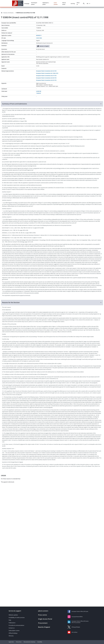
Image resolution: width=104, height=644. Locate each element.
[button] (52, 104)
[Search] (84, 4)
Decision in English (43, 46)
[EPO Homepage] (18, 4)
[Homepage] (2, 13)
